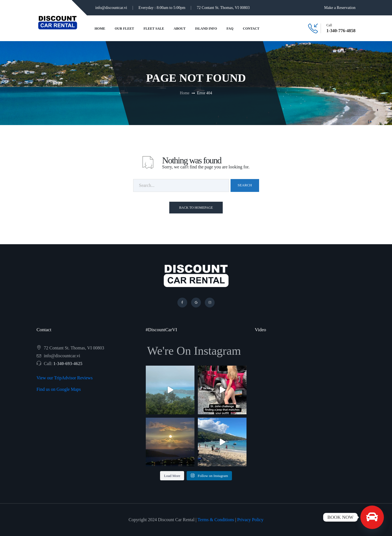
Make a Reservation (340, 8)
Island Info (206, 29)
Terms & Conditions (216, 520)
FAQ (230, 29)
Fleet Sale (154, 29)
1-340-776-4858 (341, 31)
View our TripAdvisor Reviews (65, 378)
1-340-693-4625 (68, 364)
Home (100, 29)
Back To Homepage (196, 208)
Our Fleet (124, 29)
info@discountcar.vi (111, 8)
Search (245, 185)
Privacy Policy (250, 520)
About (180, 29)
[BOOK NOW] (372, 517)
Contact (251, 29)
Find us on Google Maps (59, 389)
